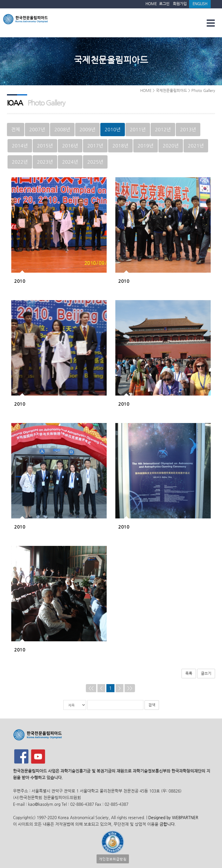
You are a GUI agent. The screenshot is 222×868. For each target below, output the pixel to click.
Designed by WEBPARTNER (173, 818)
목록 (189, 673)
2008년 (62, 129)
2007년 (37, 129)
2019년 (146, 146)
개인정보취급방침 (113, 859)
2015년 (45, 146)
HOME (151, 4)
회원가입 (180, 4)
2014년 (20, 146)
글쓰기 (206, 673)
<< (91, 688)
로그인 (164, 4)
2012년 (163, 129)
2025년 (95, 162)
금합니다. (168, 824)
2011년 (138, 129)
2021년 (196, 146)
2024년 (70, 162)
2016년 (70, 146)
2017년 (95, 146)
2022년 (20, 162)
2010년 (113, 129)
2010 (20, 281)
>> (130, 688)
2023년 (45, 162)
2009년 (87, 129)
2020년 (171, 146)
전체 (16, 129)
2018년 (120, 146)
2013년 (188, 129)
